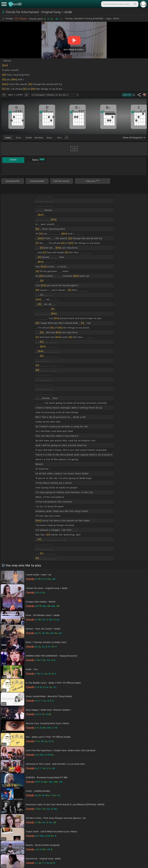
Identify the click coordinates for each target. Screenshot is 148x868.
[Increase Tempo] (26, 95)
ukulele (29, 138)
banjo (49, 138)
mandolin (39, 138)
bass (60, 138)
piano (18, 138)
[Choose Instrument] (67, 137)
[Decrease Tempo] (4, 95)
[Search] (135, 4)
